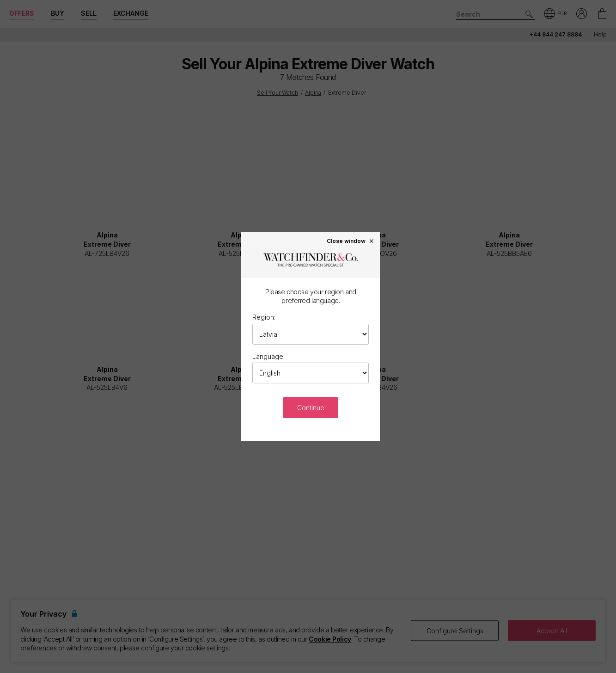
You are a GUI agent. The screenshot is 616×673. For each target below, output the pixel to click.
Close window (351, 241)
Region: (264, 317)
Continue (311, 408)
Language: (268, 356)
